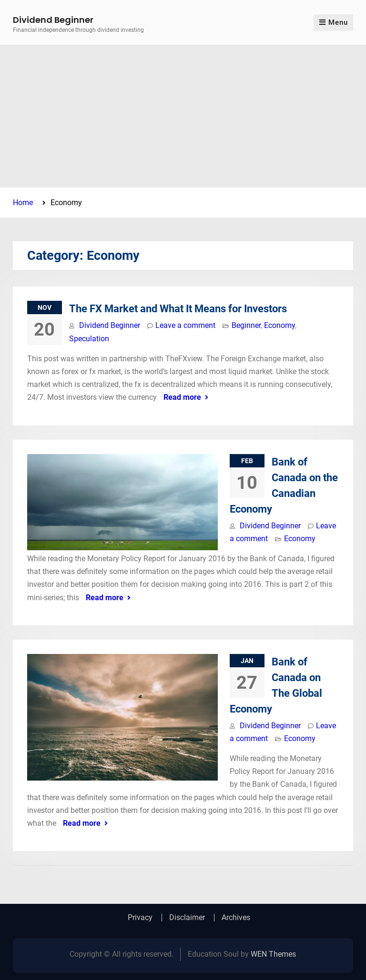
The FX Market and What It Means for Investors (178, 309)
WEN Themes (273, 954)
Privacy (140, 918)
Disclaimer (187, 918)
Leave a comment (185, 325)
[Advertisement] (183, 116)
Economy (280, 325)
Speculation (89, 339)
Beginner (246, 325)
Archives (236, 918)
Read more (182, 397)
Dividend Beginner (53, 20)
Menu (333, 22)
